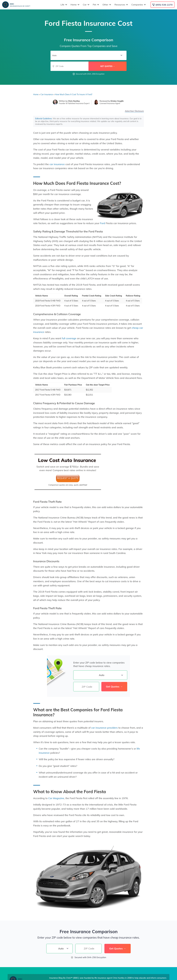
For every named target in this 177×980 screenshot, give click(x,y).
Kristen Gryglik (117, 101)
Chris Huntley (74, 101)
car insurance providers (104, 728)
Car (86, 5)
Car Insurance (47, 94)
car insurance (57, 164)
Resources (121, 5)
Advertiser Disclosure (134, 111)
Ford (103, 223)
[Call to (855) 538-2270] (163, 5)
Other (106, 5)
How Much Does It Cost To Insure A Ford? (74, 94)
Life (63, 5)
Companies (138, 5)
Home (75, 5)
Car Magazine (56, 798)
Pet (96, 5)
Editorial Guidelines (43, 119)
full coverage (69, 338)
